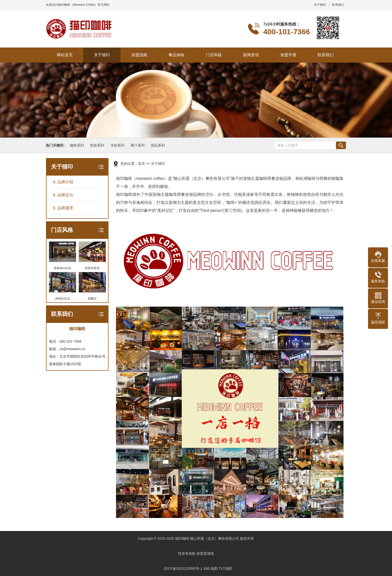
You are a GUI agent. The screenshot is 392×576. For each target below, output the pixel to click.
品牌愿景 (65, 208)
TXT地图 (225, 568)
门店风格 (214, 55)
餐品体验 (176, 55)
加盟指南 (139, 55)
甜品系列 (157, 145)
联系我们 (338, 5)
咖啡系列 (76, 145)
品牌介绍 (65, 182)
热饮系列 (96, 145)
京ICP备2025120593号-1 (183, 568)
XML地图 (210, 568)
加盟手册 (288, 55)
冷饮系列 (116, 145)
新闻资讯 (251, 55)
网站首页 (65, 55)
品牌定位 (65, 195)
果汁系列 (137, 145)
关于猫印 (320, 5)
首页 (141, 164)
